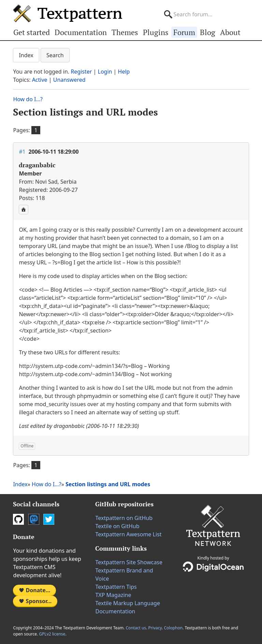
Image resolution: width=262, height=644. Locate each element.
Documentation (81, 32)
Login (105, 72)
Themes (125, 32)
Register (81, 72)
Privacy (155, 628)
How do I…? (28, 99)
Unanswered (69, 80)
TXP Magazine (113, 595)
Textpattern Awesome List (128, 534)
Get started (32, 32)
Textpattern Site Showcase (129, 562)
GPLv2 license (52, 634)
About (230, 32)
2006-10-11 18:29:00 (54, 152)
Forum (184, 32)
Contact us (136, 628)
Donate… (34, 590)
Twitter (49, 519)
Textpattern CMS (68, 13)
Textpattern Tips (116, 587)
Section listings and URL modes (85, 112)
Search (55, 55)
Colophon (173, 628)
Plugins (156, 32)
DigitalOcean (213, 567)
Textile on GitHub (117, 526)
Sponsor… (35, 601)
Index (26, 55)
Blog (208, 32)
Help (124, 72)
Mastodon (34, 519)
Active (40, 80)
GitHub (18, 519)
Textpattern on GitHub (124, 518)
